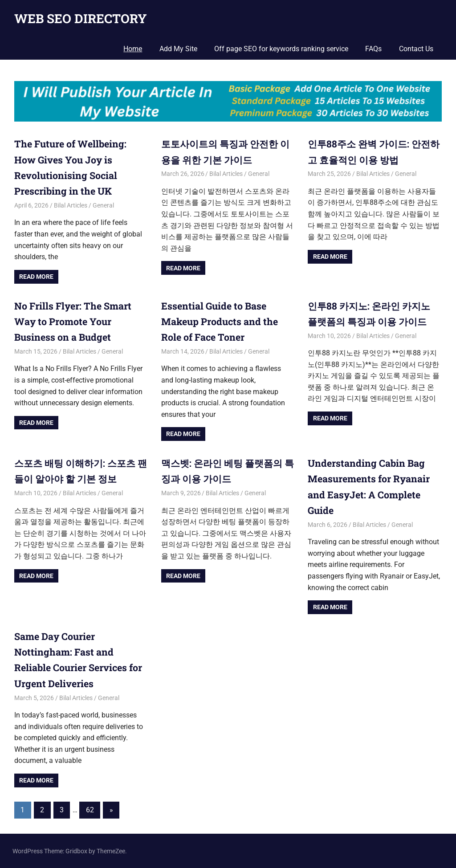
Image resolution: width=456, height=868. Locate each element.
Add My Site (178, 49)
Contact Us (416, 49)
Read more (36, 277)
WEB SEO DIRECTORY (81, 18)
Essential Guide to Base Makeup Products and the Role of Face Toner (221, 321)
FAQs (373, 49)
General (103, 205)
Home (133, 49)
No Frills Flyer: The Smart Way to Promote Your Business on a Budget (75, 321)
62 (90, 809)
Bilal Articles (71, 205)
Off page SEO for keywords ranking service (281, 49)
